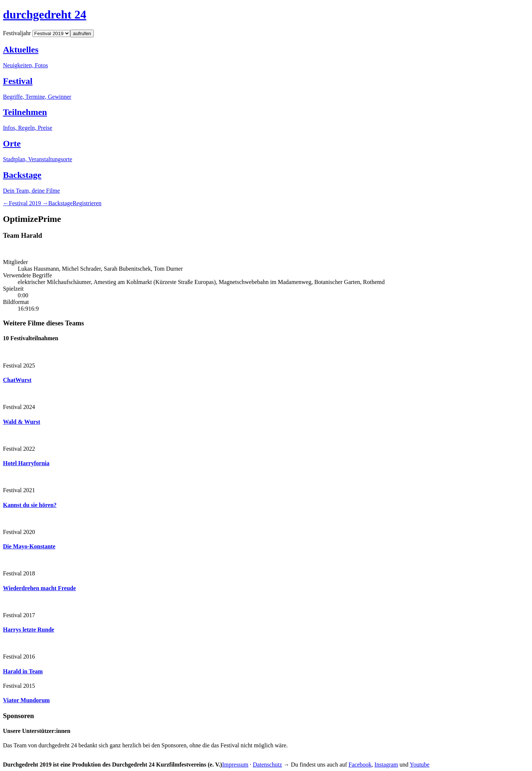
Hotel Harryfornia (26, 463)
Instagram (386, 765)
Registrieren (87, 203)
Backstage (61, 203)
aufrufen (82, 33)
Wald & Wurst (22, 422)
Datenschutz (267, 765)
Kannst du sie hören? (30, 505)
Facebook (360, 765)
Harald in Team (23, 671)
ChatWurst (17, 380)
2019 (26, 203)
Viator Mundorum (26, 700)
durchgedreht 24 (45, 14)
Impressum (235, 765)
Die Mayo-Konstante (29, 546)
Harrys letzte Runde (29, 630)
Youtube (420, 765)
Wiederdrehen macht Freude (39, 588)
